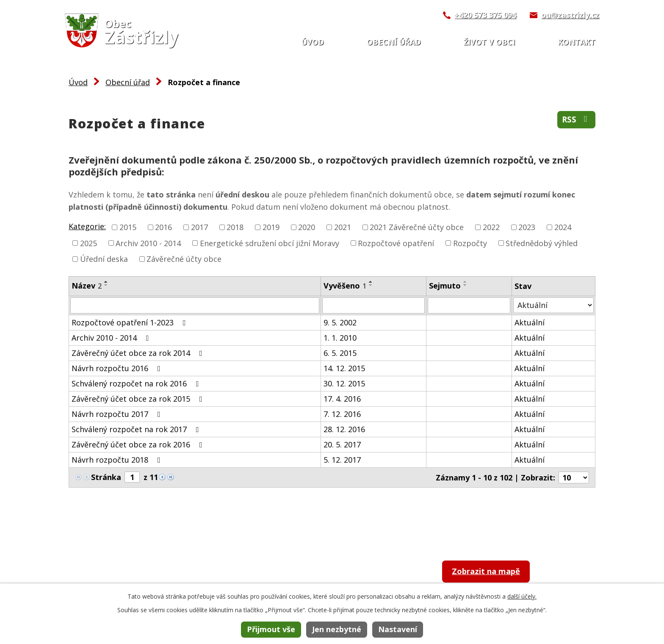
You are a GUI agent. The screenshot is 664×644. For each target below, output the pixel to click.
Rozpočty (470, 243)
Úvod (313, 42)
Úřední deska (104, 259)
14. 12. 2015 (344, 368)
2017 (199, 227)
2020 (307, 227)
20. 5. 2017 (342, 444)
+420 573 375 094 (485, 15)
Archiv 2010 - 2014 (148, 243)
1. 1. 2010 (340, 338)
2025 (89, 243)
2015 (128, 227)
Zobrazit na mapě (494, 573)
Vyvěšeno (345, 286)
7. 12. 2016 (342, 414)
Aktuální (530, 322)
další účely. (522, 596)
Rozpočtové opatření (396, 243)
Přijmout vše (271, 629)
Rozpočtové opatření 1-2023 (130, 322)
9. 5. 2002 (340, 322)
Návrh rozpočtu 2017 (118, 414)
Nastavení (398, 629)
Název (87, 286)
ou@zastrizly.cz (570, 15)
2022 (491, 227)
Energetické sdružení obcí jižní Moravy (270, 243)
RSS (575, 121)
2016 (163, 227)
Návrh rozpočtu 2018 (118, 460)
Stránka (106, 477)
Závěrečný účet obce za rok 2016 (139, 444)
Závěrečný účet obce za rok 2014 (139, 353)
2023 (527, 227)
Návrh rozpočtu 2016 (118, 368)
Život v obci (489, 42)
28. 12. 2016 (344, 429)
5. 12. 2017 (342, 460)
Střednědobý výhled (542, 243)
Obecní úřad (394, 42)
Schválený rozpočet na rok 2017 (137, 429)
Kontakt (577, 42)
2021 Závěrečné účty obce (417, 227)
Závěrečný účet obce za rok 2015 (139, 399)
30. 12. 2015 (344, 383)
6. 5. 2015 (340, 353)
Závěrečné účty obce (184, 259)
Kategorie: (87, 226)
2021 (343, 227)
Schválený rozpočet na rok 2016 (137, 383)
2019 (271, 227)
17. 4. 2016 (342, 399)
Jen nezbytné (337, 629)
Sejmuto (445, 286)
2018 (235, 227)
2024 (563, 227)
